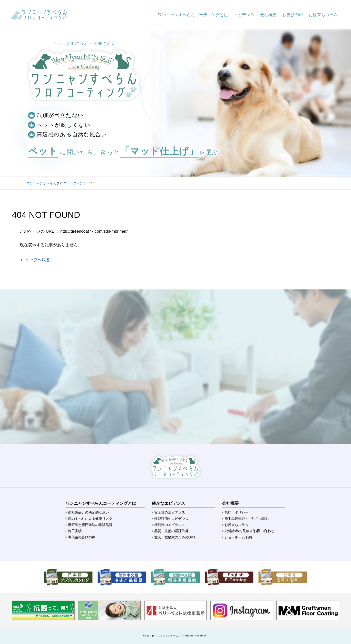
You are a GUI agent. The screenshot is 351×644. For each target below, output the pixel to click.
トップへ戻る (38, 260)
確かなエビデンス (168, 503)
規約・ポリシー (236, 512)
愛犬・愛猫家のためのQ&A (175, 537)
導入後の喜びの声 (82, 537)
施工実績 (75, 531)
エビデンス (244, 15)
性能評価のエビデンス (171, 519)
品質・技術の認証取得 (171, 531)
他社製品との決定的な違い (88, 512)
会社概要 (268, 15)
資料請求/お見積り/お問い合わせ (249, 531)
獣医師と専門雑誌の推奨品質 (90, 525)
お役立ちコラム (323, 15)
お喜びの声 (293, 15)
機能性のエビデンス (170, 525)
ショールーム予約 (238, 537)
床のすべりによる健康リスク (90, 519)
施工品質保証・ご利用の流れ (247, 519)
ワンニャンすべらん (169, 636)
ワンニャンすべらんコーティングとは (193, 15)
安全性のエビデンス (170, 512)
